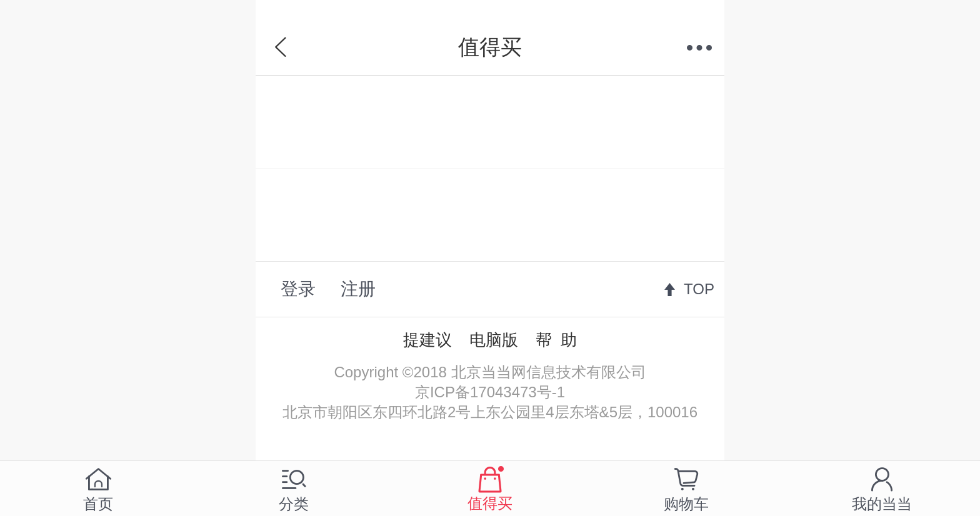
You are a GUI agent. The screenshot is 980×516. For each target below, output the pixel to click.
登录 (298, 289)
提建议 (427, 340)
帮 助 (556, 340)
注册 (358, 289)
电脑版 (494, 340)
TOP (699, 289)
